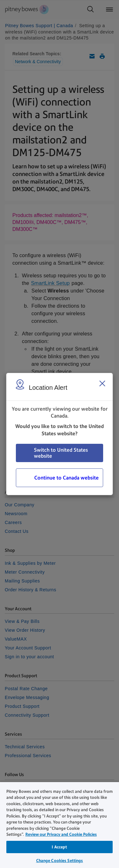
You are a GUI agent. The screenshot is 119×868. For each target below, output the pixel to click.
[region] (60, 825)
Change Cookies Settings (60, 861)
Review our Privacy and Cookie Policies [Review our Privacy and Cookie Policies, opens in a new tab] (61, 834)
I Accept (59, 847)
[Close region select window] (102, 383)
